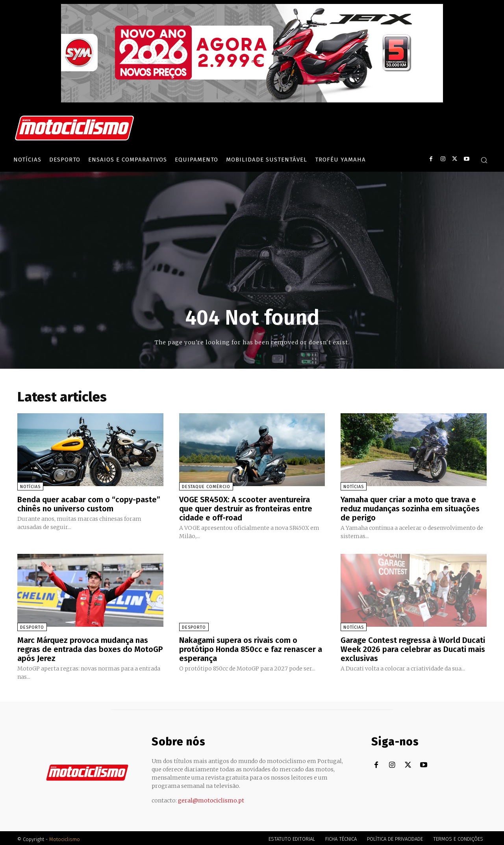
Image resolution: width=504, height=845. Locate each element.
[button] (484, 160)
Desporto (32, 626)
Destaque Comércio (206, 487)
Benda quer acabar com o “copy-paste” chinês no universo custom (89, 504)
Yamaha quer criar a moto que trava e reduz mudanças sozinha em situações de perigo (410, 508)
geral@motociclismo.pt (211, 798)
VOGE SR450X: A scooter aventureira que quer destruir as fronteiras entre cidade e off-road (246, 508)
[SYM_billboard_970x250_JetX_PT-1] (252, 100)
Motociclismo (65, 837)
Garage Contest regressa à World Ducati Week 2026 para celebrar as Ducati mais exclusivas (413, 648)
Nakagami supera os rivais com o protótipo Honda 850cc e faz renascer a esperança (251, 648)
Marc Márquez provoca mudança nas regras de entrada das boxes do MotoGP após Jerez (90, 648)
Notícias (30, 487)
